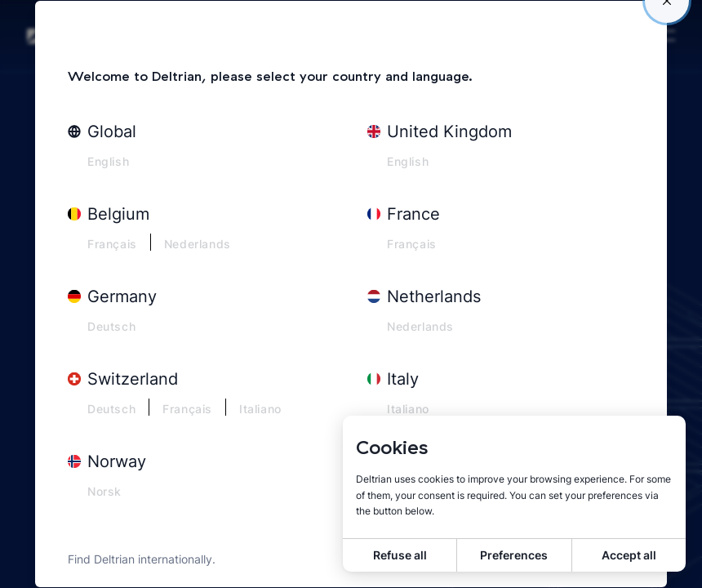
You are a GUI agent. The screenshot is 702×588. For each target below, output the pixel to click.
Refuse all (400, 555)
